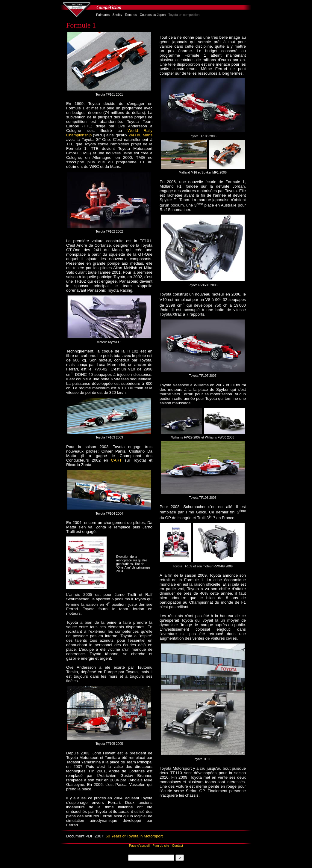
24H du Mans (140, 135)
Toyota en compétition (184, 15)
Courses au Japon (153, 15)
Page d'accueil (139, 846)
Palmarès (103, 15)
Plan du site (161, 846)
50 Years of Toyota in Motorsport (134, 836)
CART (116, 460)
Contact (177, 846)
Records (131, 15)
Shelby (118, 15)
